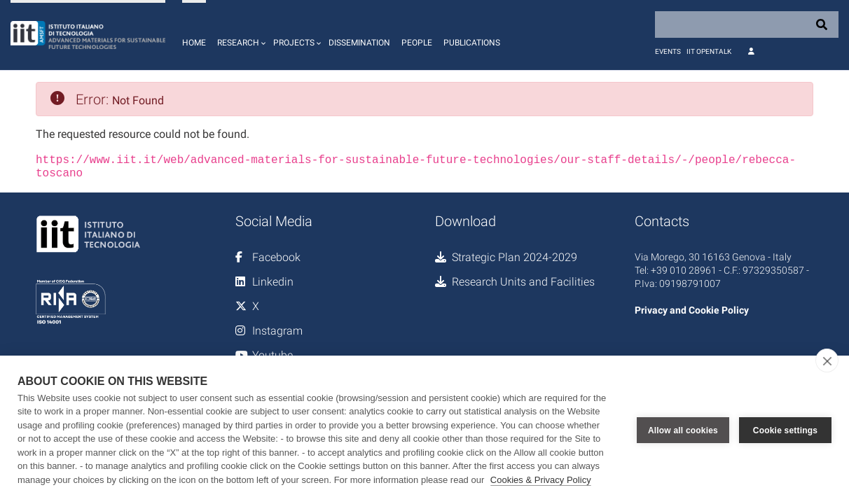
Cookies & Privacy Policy (541, 480)
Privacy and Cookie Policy (692, 310)
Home (194, 43)
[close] (827, 360)
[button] (240, 35)
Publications (472, 43)
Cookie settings (785, 430)
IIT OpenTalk (709, 51)
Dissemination (359, 43)
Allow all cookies (683, 430)
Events (668, 51)
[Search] (747, 24)
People (417, 43)
